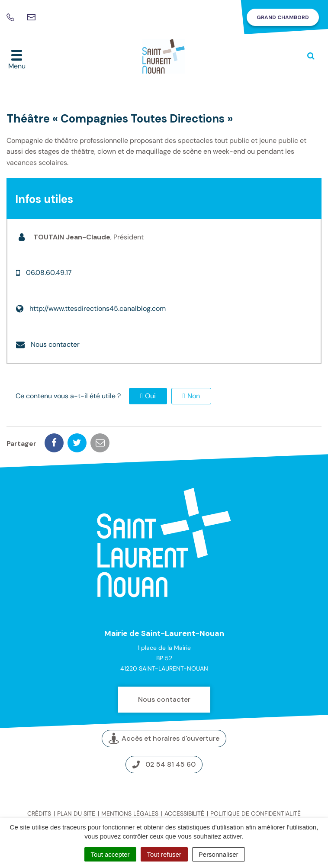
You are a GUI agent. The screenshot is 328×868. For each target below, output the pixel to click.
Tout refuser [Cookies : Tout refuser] (164, 854)
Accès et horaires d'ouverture (164, 739)
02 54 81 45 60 (164, 764)
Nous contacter (55, 344)
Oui (150, 396)
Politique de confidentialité (256, 813)
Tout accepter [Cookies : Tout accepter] (110, 854)
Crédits (39, 813)
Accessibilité (184, 813)
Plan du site (76, 813)
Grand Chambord (283, 17)
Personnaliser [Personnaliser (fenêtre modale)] (219, 854)
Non (194, 396)
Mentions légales (130, 813)
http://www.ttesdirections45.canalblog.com (98, 308)
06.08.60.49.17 (49, 273)
